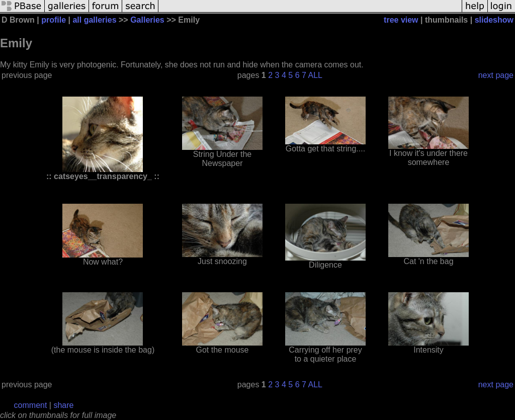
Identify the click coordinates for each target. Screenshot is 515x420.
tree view (401, 20)
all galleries (94, 20)
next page (496, 75)
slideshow (494, 20)
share (63, 405)
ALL (315, 75)
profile (54, 20)
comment (31, 405)
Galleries (147, 20)
